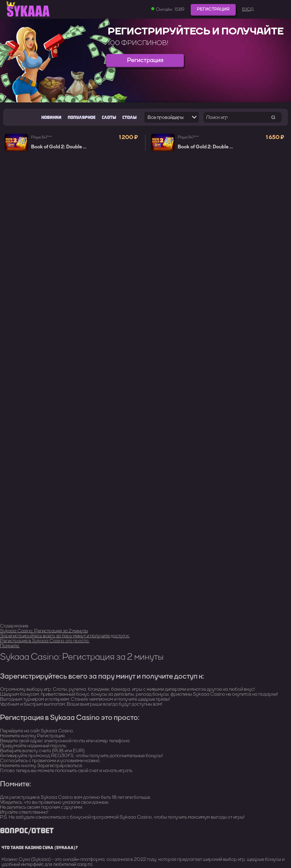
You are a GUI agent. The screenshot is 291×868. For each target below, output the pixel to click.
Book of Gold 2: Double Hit (60, 147)
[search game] (273, 117)
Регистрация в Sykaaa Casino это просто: (45, 641)
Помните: (10, 646)
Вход (248, 9)
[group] (145, 61)
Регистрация (213, 9)
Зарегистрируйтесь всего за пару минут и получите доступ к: (65, 636)
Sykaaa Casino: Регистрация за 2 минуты (44, 631)
